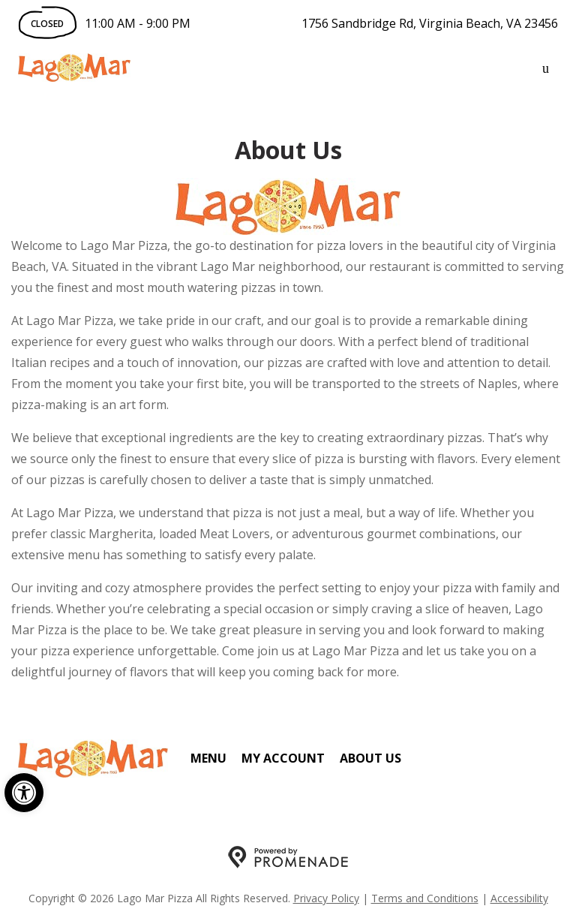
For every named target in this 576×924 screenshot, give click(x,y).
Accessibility (519, 898)
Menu (208, 758)
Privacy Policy (326, 898)
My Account (283, 758)
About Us (370, 758)
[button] (24, 793)
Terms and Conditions (425, 898)
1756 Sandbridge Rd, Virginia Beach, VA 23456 (430, 23)
